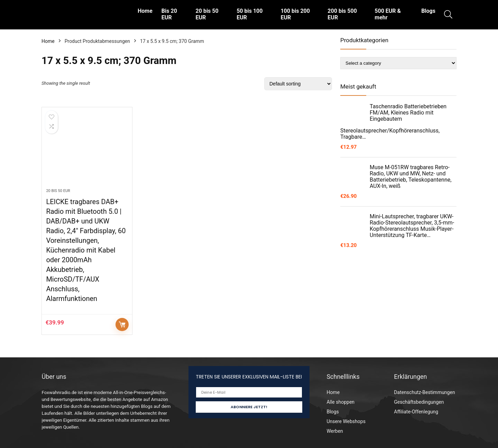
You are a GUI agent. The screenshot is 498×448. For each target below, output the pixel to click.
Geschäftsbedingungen (419, 402)
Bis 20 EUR (169, 14)
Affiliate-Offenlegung (416, 412)
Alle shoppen (340, 402)
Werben (335, 431)
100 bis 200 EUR (295, 14)
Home (145, 11)
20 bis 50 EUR (207, 14)
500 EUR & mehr (388, 14)
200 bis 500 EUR (342, 14)
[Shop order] (298, 84)
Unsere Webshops (346, 421)
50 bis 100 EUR (250, 14)
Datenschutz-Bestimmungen (424, 392)
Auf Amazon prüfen (122, 324)
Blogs (428, 11)
